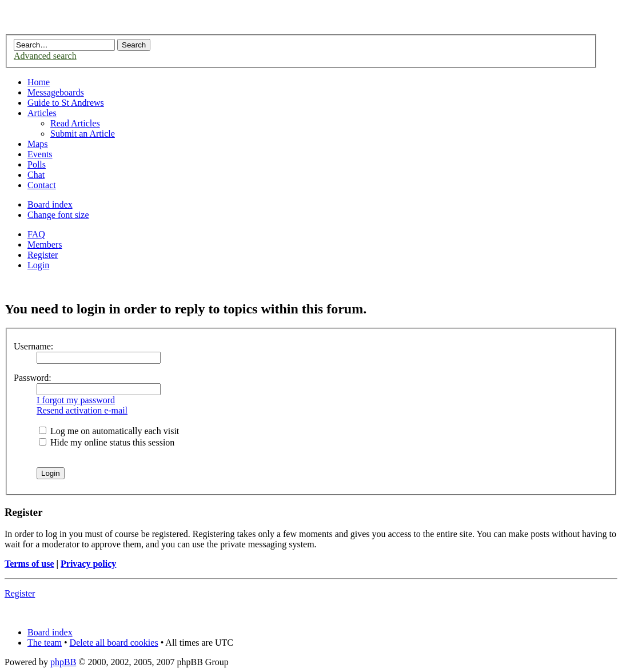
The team (45, 643)
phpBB (63, 662)
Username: (33, 346)
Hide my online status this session (107, 442)
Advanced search (45, 56)
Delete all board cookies (114, 643)
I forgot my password (76, 400)
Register (43, 255)
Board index (50, 204)
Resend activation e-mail (82, 410)
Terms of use (29, 564)
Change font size (58, 215)
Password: (33, 378)
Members (45, 244)
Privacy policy (88, 564)
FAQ (36, 234)
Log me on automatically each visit (109, 431)
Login (38, 265)
